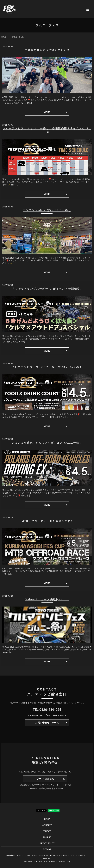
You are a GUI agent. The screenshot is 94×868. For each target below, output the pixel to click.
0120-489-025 (50, 710)
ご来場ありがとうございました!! (47, 50)
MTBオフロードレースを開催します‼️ (47, 521)
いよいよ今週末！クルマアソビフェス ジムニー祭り (47, 443)
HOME (4, 37)
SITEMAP (47, 849)
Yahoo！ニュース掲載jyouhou (47, 599)
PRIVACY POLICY (47, 843)
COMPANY (47, 825)
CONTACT (47, 831)
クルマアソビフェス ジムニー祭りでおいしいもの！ (47, 367)
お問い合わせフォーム (47, 723)
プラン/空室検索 (45, 779)
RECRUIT (47, 837)
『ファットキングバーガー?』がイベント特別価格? (47, 289)
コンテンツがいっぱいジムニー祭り (47, 210)
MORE (47, 112)
